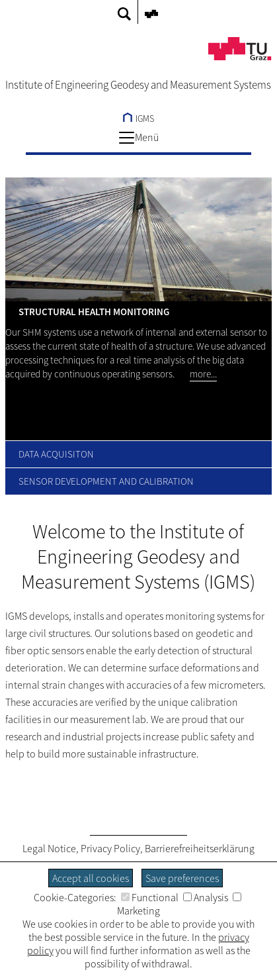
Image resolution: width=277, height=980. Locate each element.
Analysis (206, 897)
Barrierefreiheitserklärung (200, 848)
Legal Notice (49, 848)
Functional (150, 897)
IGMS (138, 119)
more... (203, 374)
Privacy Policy (110, 848)
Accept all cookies (91, 878)
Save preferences (182, 878)
